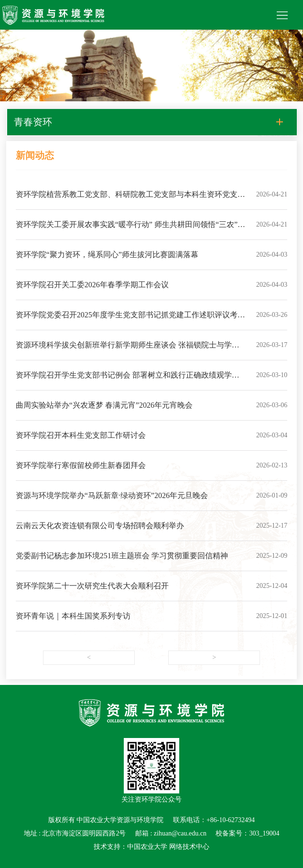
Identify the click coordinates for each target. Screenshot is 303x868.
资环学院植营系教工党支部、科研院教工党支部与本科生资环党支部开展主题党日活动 (130, 200)
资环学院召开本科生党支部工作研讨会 (81, 435)
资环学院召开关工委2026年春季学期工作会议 (92, 285)
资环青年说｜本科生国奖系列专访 (73, 616)
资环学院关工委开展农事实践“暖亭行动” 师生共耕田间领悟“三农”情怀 (130, 230)
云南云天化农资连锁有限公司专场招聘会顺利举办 (100, 526)
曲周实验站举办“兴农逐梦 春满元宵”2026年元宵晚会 (104, 405)
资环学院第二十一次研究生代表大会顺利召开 (92, 586)
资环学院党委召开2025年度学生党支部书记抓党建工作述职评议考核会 (130, 320)
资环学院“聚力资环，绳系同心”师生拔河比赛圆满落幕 (107, 255)
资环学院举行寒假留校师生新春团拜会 (81, 465)
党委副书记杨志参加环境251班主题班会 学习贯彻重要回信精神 (122, 556)
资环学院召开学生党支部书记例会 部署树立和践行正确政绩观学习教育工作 (128, 380)
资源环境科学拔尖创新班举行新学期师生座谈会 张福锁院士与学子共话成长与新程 (128, 350)
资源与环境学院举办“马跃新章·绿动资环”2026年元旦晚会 (112, 495)
